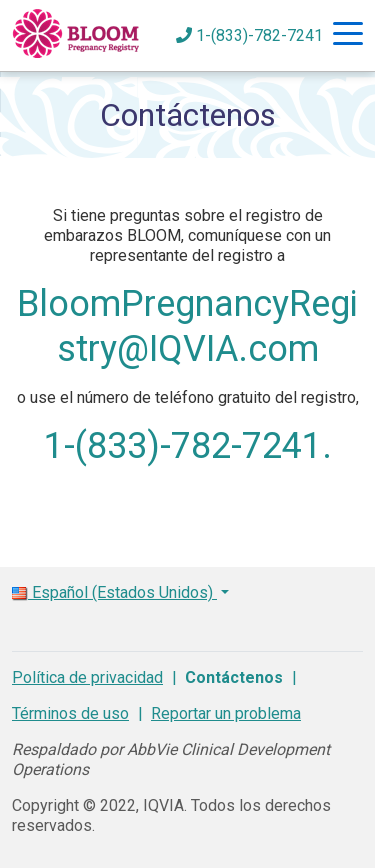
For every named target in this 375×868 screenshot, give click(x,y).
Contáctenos (234, 677)
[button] (187, 585)
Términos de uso (70, 713)
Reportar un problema (226, 713)
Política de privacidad (87, 677)
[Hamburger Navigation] (348, 36)
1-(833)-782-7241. (188, 446)
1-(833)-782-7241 (249, 35)
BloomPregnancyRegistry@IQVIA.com (187, 326)
